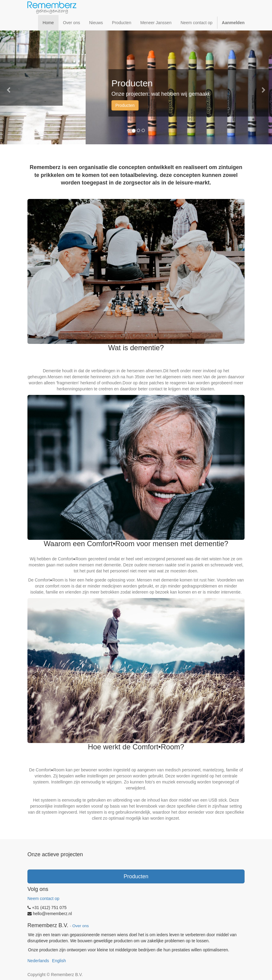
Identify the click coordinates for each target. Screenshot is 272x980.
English (59, 961)
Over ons (81, 926)
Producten (136, 876)
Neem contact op (43, 898)
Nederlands (38, 961)
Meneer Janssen (25, 94)
